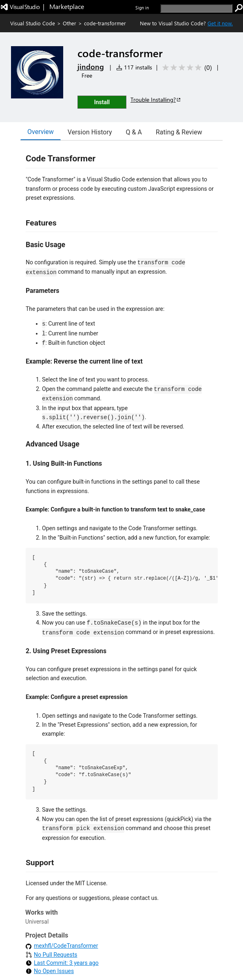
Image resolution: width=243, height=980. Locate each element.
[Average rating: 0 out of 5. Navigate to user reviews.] (186, 68)
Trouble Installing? (156, 99)
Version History (90, 132)
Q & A (134, 132)
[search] (196, 8)
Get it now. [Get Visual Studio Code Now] (220, 23)
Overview (41, 132)
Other (70, 23)
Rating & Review (179, 132)
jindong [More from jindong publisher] (91, 67)
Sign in (142, 8)
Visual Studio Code (33, 23)
